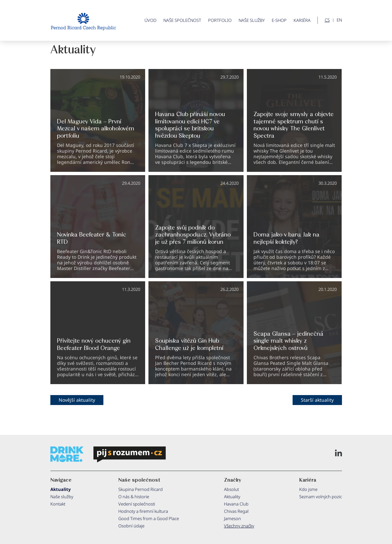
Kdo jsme (308, 489)
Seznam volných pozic (321, 497)
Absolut (231, 489)
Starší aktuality (317, 400)
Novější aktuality (77, 400)
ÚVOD (150, 20)
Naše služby (252, 20)
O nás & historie (134, 497)
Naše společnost (182, 20)
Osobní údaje (131, 526)
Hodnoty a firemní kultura (143, 511)
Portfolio (220, 20)
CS (327, 20)
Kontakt (58, 504)
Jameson (232, 518)
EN (339, 20)
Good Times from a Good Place (149, 518)
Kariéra (302, 20)
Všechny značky (239, 526)
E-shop (279, 20)
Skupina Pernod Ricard (140, 489)
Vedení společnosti (137, 504)
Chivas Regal (236, 511)
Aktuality (60, 489)
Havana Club (236, 504)
